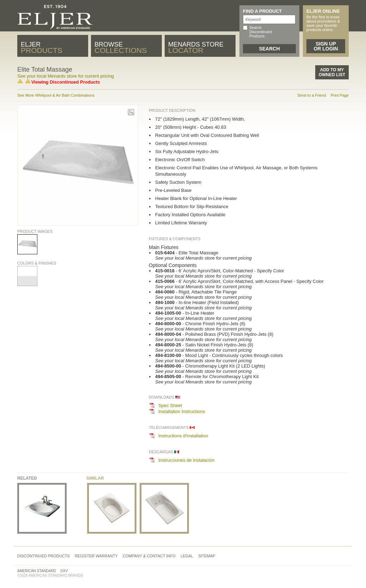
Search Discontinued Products (261, 32)
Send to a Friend (312, 95)
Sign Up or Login (326, 46)
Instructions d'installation (183, 436)
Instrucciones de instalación (187, 460)
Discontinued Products (44, 556)
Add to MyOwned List (332, 72)
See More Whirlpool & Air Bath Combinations (56, 95)
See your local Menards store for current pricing (66, 76)
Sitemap (207, 556)
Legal (187, 556)
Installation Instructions (182, 411)
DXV (64, 571)
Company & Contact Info (149, 556)
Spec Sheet (170, 405)
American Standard (37, 571)
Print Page (340, 95)
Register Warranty (96, 556)
